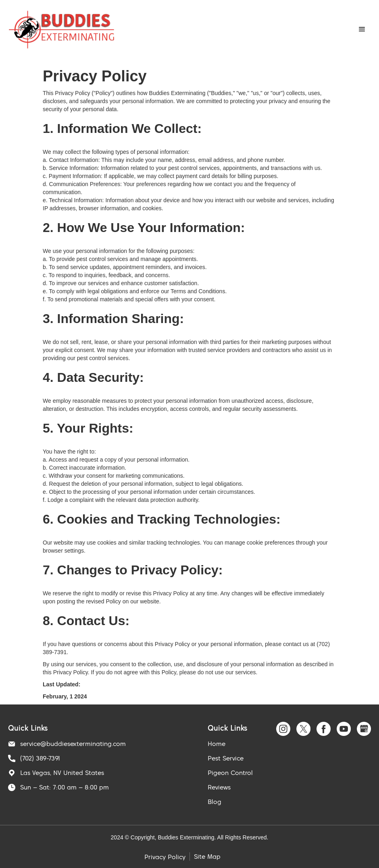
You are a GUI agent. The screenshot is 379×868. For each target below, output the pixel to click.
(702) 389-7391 (40, 758)
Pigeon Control (230, 773)
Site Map (207, 856)
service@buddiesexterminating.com (73, 744)
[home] (61, 30)
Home (217, 744)
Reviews (219, 787)
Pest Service (226, 758)
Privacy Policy (165, 857)
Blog (214, 802)
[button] (362, 29)
